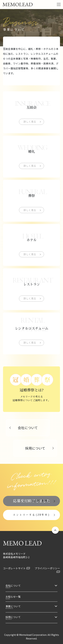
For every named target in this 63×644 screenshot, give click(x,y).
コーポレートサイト (16, 568)
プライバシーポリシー (47, 570)
